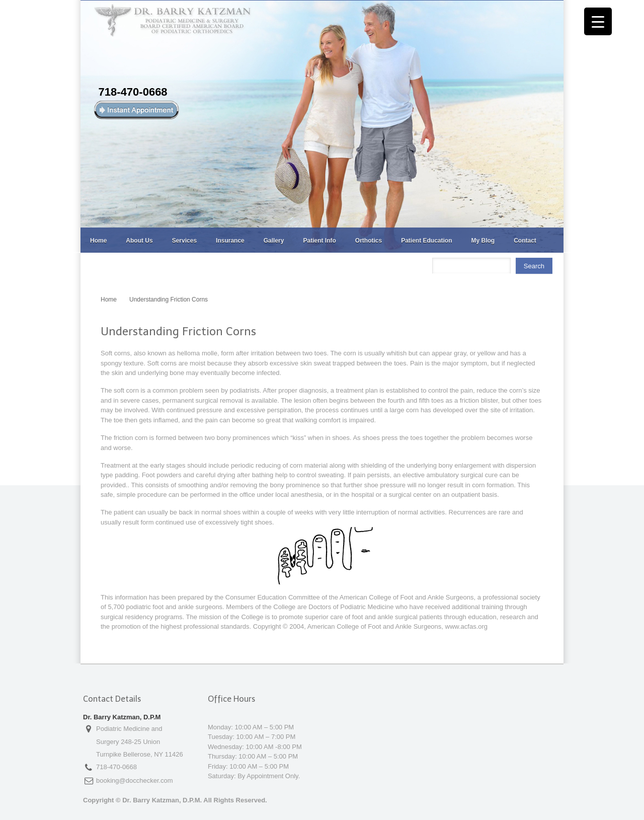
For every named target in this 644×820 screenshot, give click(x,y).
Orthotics (369, 241)
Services (184, 241)
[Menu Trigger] (598, 21)
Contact (525, 241)
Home (98, 241)
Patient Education (426, 241)
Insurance (230, 241)
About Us (139, 241)
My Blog (483, 241)
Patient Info (319, 241)
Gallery (274, 241)
